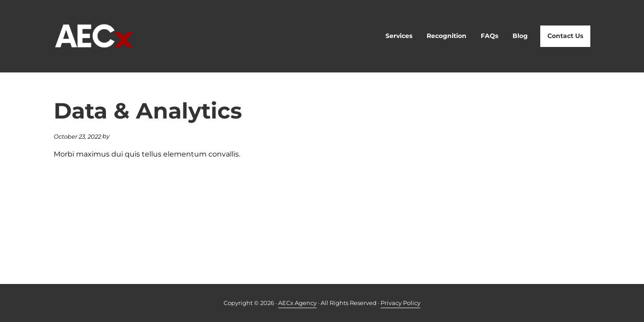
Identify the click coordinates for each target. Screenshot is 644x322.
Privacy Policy (400, 303)
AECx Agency (297, 303)
